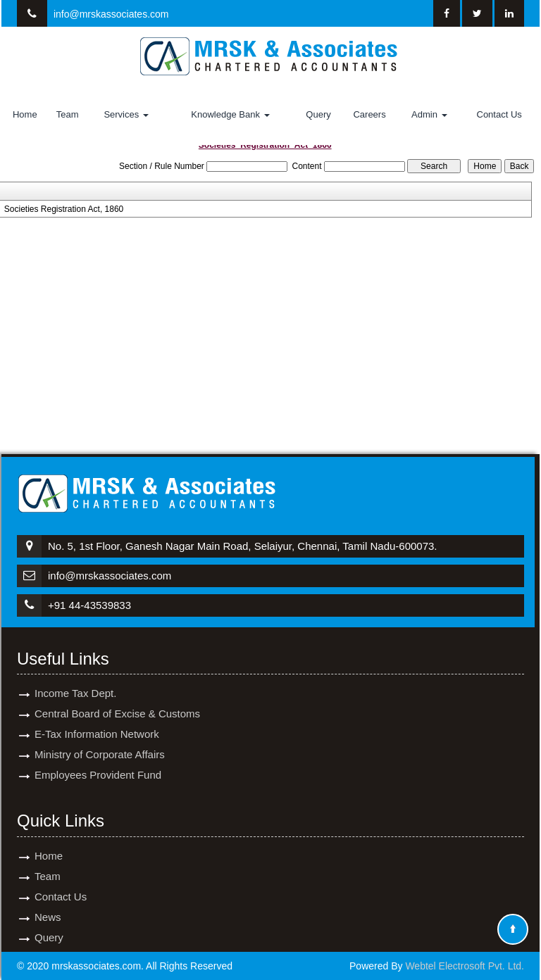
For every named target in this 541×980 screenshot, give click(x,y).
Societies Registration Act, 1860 (64, 209)
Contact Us (499, 114)
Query (318, 114)
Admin (429, 114)
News (48, 904)
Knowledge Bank (230, 114)
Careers (369, 114)
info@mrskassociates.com (111, 14)
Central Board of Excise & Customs (117, 701)
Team (68, 114)
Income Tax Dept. (75, 680)
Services (126, 114)
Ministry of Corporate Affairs (100, 742)
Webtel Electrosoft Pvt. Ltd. (465, 966)
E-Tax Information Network (97, 721)
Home (25, 114)
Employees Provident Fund (98, 762)
